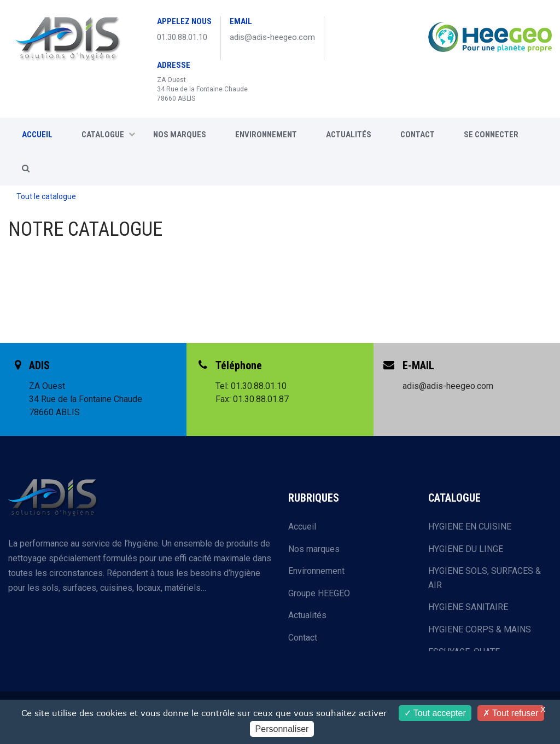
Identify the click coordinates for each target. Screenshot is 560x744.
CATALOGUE (108, 135)
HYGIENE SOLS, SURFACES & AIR (485, 578)
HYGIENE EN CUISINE (470, 527)
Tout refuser (511, 713)
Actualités (349, 135)
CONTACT (418, 135)
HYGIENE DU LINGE (466, 549)
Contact (303, 638)
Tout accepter (435, 713)
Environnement (266, 135)
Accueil (302, 527)
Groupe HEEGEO (319, 593)
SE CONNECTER (491, 135)
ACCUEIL (37, 135)
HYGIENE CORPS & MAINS (480, 629)
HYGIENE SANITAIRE (468, 607)
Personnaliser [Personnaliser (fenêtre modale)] (282, 729)
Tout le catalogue (46, 196)
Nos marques (180, 135)
